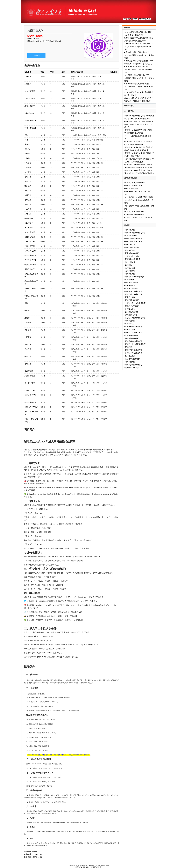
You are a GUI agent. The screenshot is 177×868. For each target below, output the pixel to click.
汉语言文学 (29, 223)
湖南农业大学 (130, 274)
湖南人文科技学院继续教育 (135, 344)
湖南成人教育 (130, 309)
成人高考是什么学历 (133, 188)
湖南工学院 (129, 324)
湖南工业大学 (130, 230)
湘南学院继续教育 (132, 338)
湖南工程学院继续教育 (134, 341)
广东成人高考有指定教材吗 (135, 212)
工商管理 (28, 167)
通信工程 (28, 204)
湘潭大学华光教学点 (133, 288)
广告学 (27, 158)
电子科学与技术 (30, 260)
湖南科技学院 (130, 271)
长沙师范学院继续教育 (134, 239)
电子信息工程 (30, 241)
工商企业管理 (30, 98)
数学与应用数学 (30, 255)
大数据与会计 (30, 113)
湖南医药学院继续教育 (134, 327)
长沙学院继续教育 (132, 335)
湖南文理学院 (130, 250)
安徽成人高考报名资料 (134, 186)
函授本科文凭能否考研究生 (135, 215)
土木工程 (28, 209)
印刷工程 (28, 200)
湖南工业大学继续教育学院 (135, 233)
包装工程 (28, 177)
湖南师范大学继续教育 (134, 294)
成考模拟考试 (129, 106)
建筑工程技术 (30, 106)
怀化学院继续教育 (132, 253)
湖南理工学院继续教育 (134, 332)
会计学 (27, 154)
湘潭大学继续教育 (132, 306)
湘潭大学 (129, 347)
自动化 (27, 149)
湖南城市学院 (130, 280)
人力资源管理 (30, 91)
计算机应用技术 (30, 120)
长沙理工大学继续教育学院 (135, 318)
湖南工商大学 (130, 268)
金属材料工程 (30, 246)
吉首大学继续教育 (132, 283)
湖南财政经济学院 (132, 247)
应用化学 (28, 214)
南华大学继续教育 (132, 368)
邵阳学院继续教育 (132, 312)
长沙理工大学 (130, 262)
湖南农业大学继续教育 (134, 291)
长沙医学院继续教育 (133, 359)
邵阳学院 (129, 265)
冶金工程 (28, 181)
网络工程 (28, 191)
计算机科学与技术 (31, 265)
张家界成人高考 (131, 315)
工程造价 (28, 84)
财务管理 (28, 172)
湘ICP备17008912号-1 (102, 866)
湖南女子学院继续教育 (134, 353)
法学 (26, 135)
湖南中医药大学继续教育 (134, 277)
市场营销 (28, 76)
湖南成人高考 (130, 329)
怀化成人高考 (130, 297)
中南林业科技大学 (132, 256)
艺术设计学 (29, 228)
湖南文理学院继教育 (133, 259)
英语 (26, 140)
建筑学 (27, 144)
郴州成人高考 (130, 356)
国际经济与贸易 (30, 251)
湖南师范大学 (130, 244)
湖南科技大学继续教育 (134, 365)
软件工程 (28, 186)
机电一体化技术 (30, 128)
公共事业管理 (30, 237)
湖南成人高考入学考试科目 (135, 183)
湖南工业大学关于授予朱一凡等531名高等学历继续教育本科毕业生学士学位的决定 (139, 124)
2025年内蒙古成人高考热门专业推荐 (139, 197)
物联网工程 (29, 218)
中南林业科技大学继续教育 (135, 303)
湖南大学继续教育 (132, 300)
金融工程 (28, 195)
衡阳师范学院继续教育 (134, 350)
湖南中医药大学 (131, 236)
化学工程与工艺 (30, 269)
